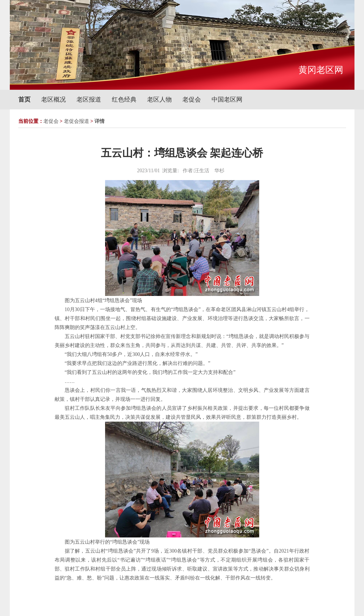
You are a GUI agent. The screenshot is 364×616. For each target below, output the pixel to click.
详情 (99, 121)
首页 (24, 99)
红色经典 (124, 99)
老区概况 (54, 99)
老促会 (192, 99)
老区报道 (89, 99)
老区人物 (159, 99)
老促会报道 (76, 121)
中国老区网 (227, 99)
